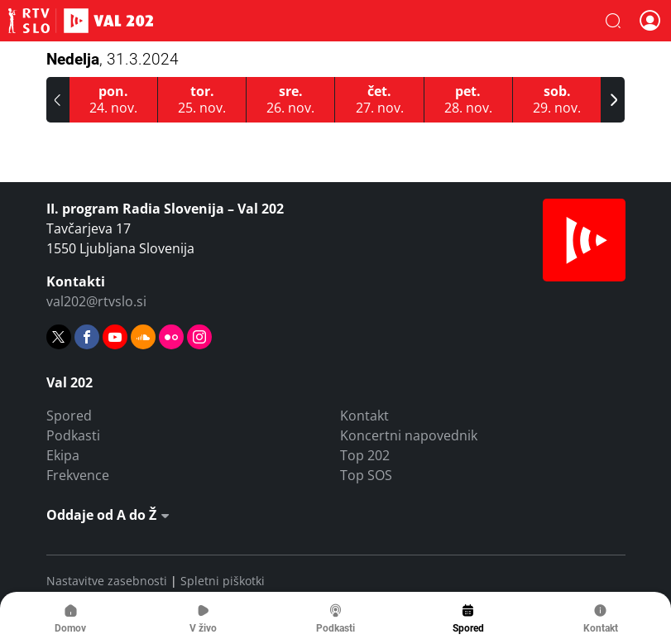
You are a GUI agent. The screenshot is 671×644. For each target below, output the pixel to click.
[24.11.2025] (114, 100)
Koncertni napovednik (409, 435)
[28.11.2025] (469, 100)
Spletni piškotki (223, 581)
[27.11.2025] (379, 100)
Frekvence (78, 475)
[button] (613, 21)
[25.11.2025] (202, 100)
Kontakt (364, 416)
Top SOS (366, 475)
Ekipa (63, 455)
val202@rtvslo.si (96, 301)
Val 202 (81, 21)
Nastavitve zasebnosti (107, 581)
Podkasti (73, 435)
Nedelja (113, 59)
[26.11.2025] (291, 100)
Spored (69, 416)
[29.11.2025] (557, 100)
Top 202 (365, 455)
